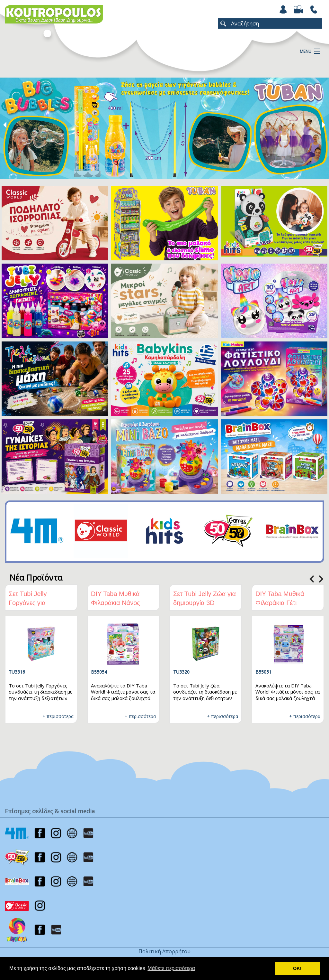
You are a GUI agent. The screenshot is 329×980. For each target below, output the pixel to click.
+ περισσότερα (58, 716)
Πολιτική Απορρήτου (164, 951)
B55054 (99, 672)
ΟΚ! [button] (297, 968)
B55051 (263, 672)
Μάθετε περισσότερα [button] (171, 968)
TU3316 (17, 672)
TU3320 (181, 672)
